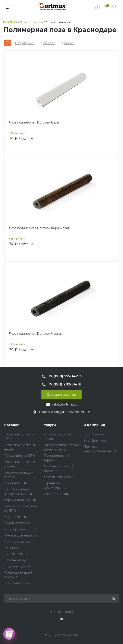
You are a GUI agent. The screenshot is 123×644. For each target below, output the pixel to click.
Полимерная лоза (18, 542)
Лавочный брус (16, 560)
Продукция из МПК (19, 456)
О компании (94, 425)
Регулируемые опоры (21, 529)
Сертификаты (94, 434)
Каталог (12, 425)
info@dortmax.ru (65, 404)
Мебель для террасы (20, 535)
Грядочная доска (17, 566)
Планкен (11, 548)
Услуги (50, 425)
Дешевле (48, 43)
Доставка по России (60, 477)
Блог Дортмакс (95, 440)
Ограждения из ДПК (20, 500)
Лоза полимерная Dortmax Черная (36, 334)
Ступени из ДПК (17, 517)
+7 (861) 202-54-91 (65, 384)
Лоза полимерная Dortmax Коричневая (39, 228)
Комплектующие (17, 583)
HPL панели (14, 554)
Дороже (68, 43)
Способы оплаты (57, 494)
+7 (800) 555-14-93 (65, 376)
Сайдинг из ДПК (17, 483)
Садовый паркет (17, 523)
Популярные (25, 43)
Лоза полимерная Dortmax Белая (35, 122)
